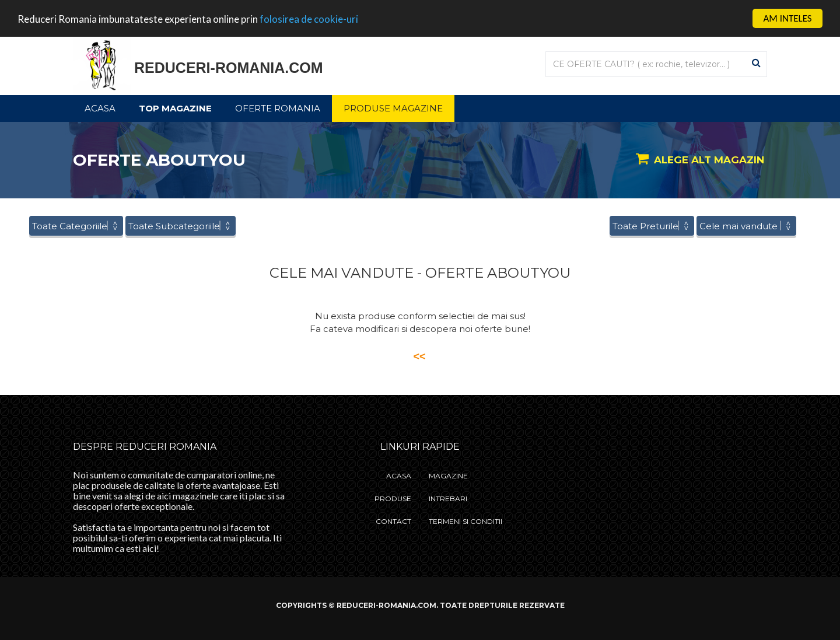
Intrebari (448, 499)
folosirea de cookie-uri (309, 19)
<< (419, 356)
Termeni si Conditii (466, 521)
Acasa (100, 108)
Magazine (448, 476)
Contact (393, 521)
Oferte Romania (278, 108)
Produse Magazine (393, 108)
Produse (393, 499)
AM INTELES (787, 18)
